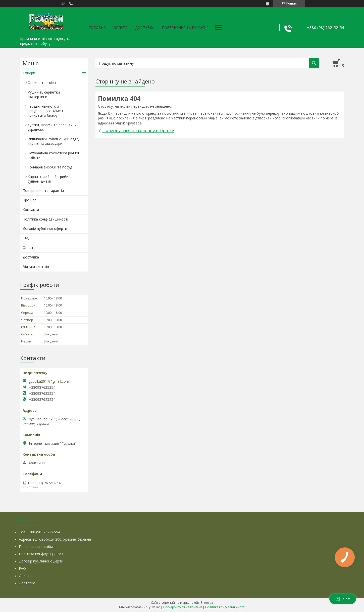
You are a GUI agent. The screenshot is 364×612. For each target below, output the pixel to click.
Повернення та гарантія (185, 28)
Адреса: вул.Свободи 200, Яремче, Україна (55, 539)
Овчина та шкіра (42, 83)
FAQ (26, 238)
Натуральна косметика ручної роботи (53, 155)
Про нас (29, 200)
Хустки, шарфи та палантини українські (52, 127)
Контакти (31, 210)
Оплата (120, 28)
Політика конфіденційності (45, 219)
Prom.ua (207, 603)
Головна (97, 28)
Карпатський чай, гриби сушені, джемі (48, 179)
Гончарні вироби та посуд (50, 167)
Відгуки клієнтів (36, 267)
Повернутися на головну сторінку (138, 130)
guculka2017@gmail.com (49, 381)
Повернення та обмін (37, 547)
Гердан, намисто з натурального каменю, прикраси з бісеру (47, 111)
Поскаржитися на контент (183, 607)
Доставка (145, 28)
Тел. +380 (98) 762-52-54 (39, 532)
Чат (343, 599)
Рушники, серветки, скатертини (44, 94)
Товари (29, 73)
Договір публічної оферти (45, 228)
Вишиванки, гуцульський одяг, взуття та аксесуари (53, 141)
